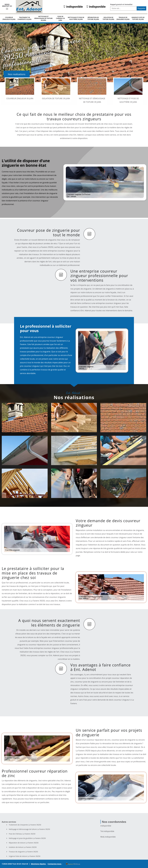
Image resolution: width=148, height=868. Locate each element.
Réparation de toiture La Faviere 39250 (24, 843)
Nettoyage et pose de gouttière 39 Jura (76, 18)
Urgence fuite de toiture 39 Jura (138, 18)
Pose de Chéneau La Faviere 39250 (22, 834)
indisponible (73, 7)
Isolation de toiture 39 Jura (108, 18)
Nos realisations (17, 74)
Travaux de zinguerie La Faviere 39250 (23, 852)
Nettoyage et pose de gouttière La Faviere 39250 (27, 838)
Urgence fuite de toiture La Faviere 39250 (25, 856)
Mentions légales (39, 864)
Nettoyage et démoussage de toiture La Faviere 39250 (29, 829)
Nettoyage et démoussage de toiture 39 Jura (43, 18)
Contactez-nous (55, 864)
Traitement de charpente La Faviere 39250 (25, 825)
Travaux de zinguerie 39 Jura (123, 18)
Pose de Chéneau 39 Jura (60, 18)
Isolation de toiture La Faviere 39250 (23, 847)
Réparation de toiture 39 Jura (93, 18)
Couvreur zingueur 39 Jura (9, 18)
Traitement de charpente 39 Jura (24, 18)
